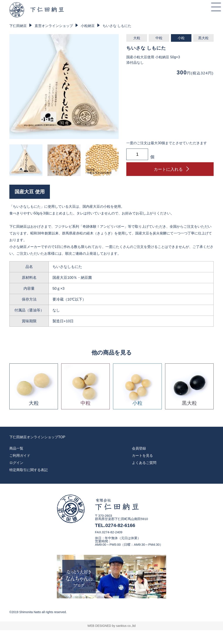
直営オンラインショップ (54, 26)
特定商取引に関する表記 (29, 470)
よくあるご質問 (144, 463)
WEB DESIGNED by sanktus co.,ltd (112, 626)
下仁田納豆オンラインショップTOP (37, 437)
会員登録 (139, 448)
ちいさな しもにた (117, 26)
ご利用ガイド (20, 456)
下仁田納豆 (18, 26)
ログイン (16, 463)
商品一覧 (16, 448)
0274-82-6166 (120, 525)
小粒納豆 (88, 26)
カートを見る (142, 456)
